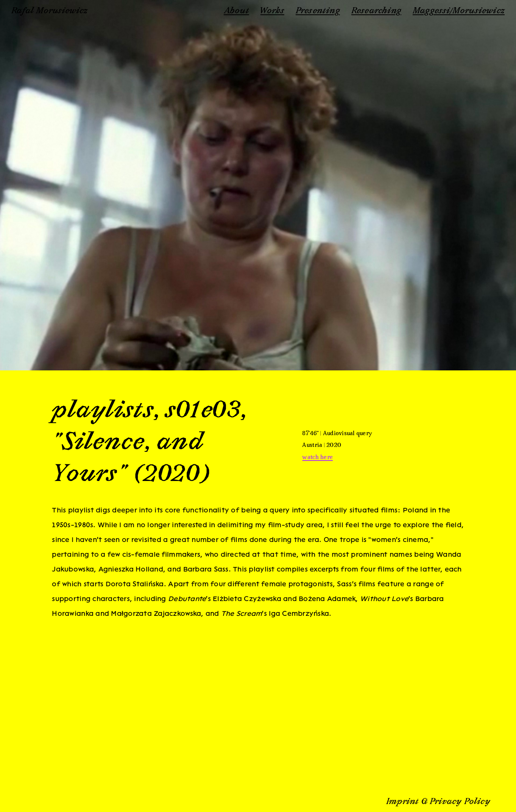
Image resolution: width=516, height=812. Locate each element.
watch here (317, 458)
